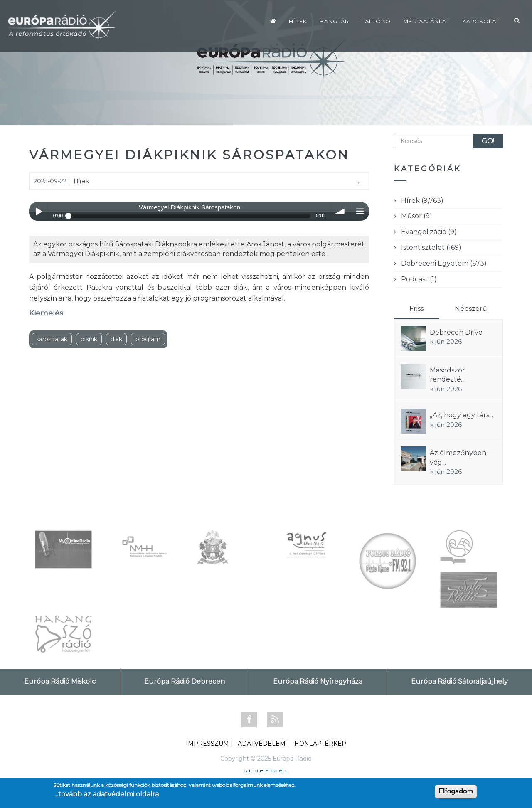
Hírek (298, 21)
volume (341, 211)
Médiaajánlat (426, 21)
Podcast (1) (419, 279)
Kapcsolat (481, 21)
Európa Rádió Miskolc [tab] (60, 681)
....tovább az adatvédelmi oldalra (106, 794)
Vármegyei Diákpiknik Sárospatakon (189, 155)
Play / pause (38, 211)
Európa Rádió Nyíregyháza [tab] (318, 681)
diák (116, 339)
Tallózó (376, 21)
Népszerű (471, 309)
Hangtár (334, 21)
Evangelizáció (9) (429, 232)
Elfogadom (456, 791)
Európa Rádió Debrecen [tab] (185, 681)
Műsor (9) (417, 216)
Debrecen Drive (456, 332)
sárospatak (52, 339)
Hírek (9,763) (422, 201)
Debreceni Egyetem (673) (444, 263)
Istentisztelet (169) (431, 248)
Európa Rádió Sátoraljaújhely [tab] (459, 681)
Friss (416, 309)
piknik (89, 339)
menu (360, 211)
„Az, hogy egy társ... (461, 415)
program (148, 339)
